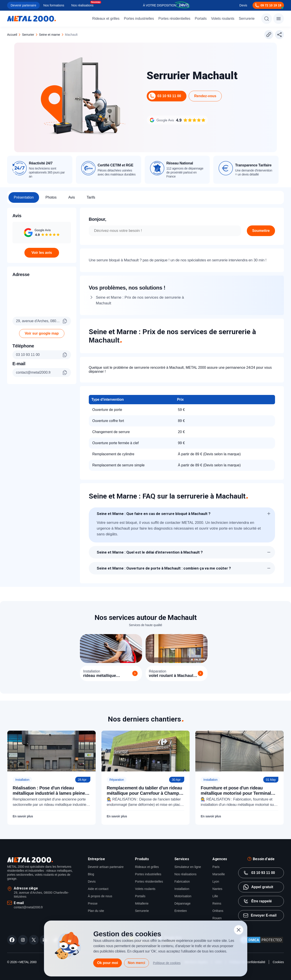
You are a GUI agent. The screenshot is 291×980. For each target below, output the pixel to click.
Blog (91, 874)
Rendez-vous (205, 96)
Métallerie (142, 903)
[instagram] (23, 940)
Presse (93, 903)
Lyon (216, 881)
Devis (243, 5)
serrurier (28, 35)
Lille (215, 896)
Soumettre (261, 231)
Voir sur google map (42, 333)
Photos (51, 197)
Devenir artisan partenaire (106, 867)
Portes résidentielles (174, 19)
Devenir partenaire (23, 5)
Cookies (278, 962)
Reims (217, 903)
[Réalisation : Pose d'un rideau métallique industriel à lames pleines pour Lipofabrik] (51, 778)
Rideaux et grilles (106, 19)
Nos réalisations (82, 5)
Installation (182, 889)
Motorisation (183, 896)
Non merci (137, 963)
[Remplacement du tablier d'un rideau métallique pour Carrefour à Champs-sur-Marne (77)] (146, 778)
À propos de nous (100, 896)
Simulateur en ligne (188, 867)
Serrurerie (247, 19)
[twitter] (34, 940)
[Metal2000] (32, 19)
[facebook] (12, 940)
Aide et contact (98, 889)
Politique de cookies (167, 963)
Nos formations (54, 5)
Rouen (217, 918)
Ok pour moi (107, 963)
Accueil (12, 35)
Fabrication (182, 881)
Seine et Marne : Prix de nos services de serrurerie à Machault (140, 300)
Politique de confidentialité (247, 962)
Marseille (219, 874)
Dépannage (182, 903)
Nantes (217, 889)
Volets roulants (223, 19)
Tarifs (91, 197)
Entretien (181, 911)
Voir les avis (42, 253)
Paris (216, 867)
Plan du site (96, 911)
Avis (72, 197)
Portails (201, 19)
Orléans (218, 911)
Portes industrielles (139, 19)
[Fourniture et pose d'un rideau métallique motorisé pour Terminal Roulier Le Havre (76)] (240, 778)
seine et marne (50, 35)
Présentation (24, 197)
